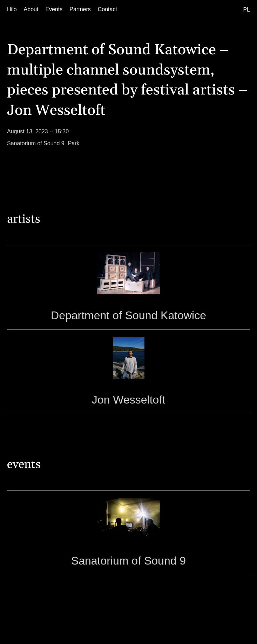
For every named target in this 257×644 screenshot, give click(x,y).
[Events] (54, 9)
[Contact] (107, 9)
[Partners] (80, 9)
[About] (31, 9)
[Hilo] (12, 9)
